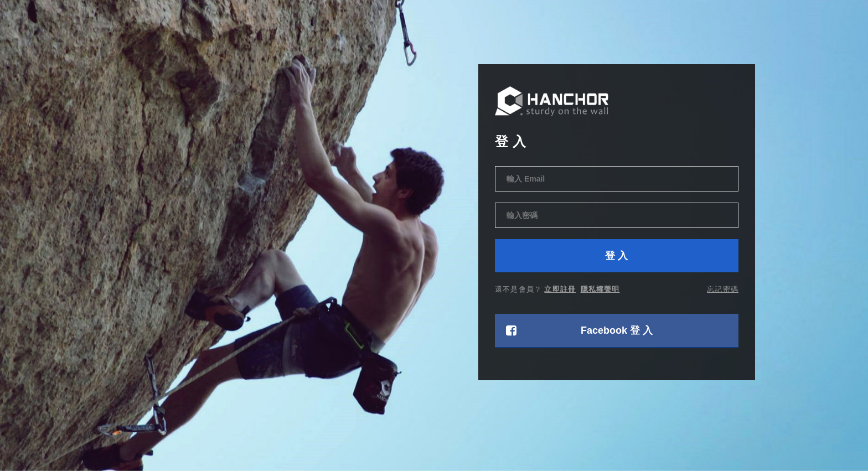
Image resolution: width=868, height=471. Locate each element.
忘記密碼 (723, 289)
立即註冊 (560, 289)
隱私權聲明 (600, 289)
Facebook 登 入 (579, 330)
